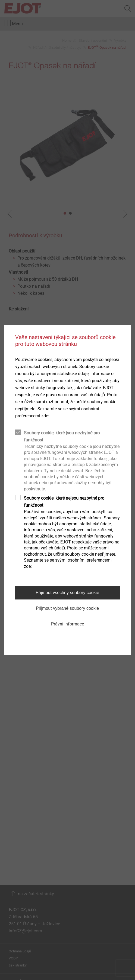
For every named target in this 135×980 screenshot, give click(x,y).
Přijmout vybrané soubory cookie (67, 608)
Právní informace (67, 624)
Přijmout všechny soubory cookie (67, 593)
